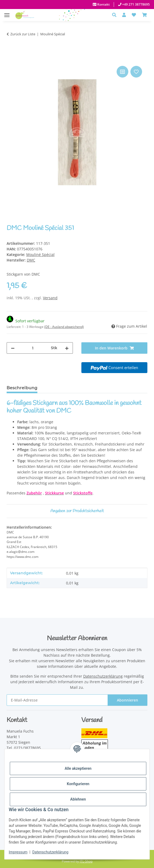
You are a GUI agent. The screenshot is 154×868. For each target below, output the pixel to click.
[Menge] (33, 348)
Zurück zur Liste (23, 34)
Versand (50, 298)
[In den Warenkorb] (11, 59)
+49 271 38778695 (136, 4)
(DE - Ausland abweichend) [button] (64, 327)
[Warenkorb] (144, 15)
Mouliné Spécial (40, 255)
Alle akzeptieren (78, 768)
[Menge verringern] (13, 348)
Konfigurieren (78, 784)
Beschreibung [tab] (22, 388)
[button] (116, 15)
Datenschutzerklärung (50, 852)
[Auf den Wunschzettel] (136, 72)
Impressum (18, 852)
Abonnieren (127, 700)
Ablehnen (78, 799)
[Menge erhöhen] (67, 348)
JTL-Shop (86, 861)
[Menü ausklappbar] (7, 12)
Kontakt (103, 4)
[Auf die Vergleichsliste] (122, 72)
